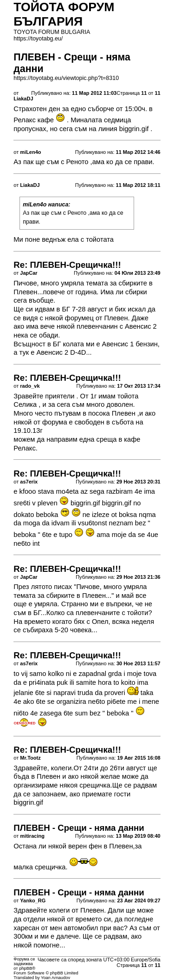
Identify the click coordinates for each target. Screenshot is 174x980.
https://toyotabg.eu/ (38, 39)
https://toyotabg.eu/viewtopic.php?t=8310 (66, 78)
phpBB (26, 968)
